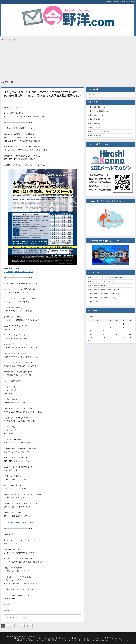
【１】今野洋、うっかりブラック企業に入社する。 (108, 277)
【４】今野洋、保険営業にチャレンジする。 (105, 290)
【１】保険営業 (95, 107)
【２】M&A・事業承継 (98, 111)
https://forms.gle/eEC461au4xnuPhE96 (18, 272)
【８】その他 (22, 618)
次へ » (29, 626)
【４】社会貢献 (95, 119)
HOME (3, 40)
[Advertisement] (68, 60)
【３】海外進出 (95, 115)
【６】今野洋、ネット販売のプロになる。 (104, 298)
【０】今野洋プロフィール (99, 302)
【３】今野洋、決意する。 (99, 286)
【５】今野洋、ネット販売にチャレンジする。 (106, 294)
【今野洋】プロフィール (120, 640)
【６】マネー (94, 127)
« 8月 (90, 341)
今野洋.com (13, 9)
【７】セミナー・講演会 (98, 131)
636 (22, 626)
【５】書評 (93, 123)
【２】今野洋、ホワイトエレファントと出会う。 (107, 281)
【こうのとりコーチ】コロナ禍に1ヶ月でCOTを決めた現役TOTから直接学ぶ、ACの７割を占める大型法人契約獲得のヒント (42, 96)
